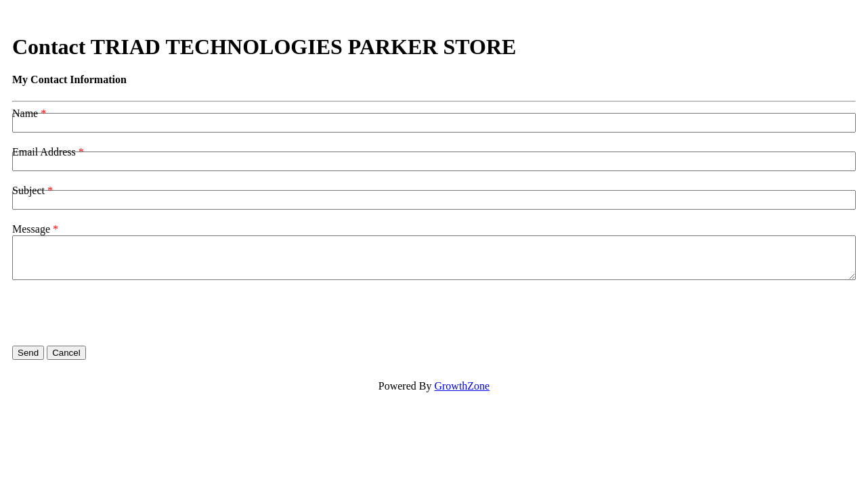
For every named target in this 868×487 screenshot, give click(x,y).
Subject (28, 190)
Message (31, 229)
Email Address (44, 152)
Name (25, 113)
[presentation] (115, 313)
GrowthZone (462, 386)
